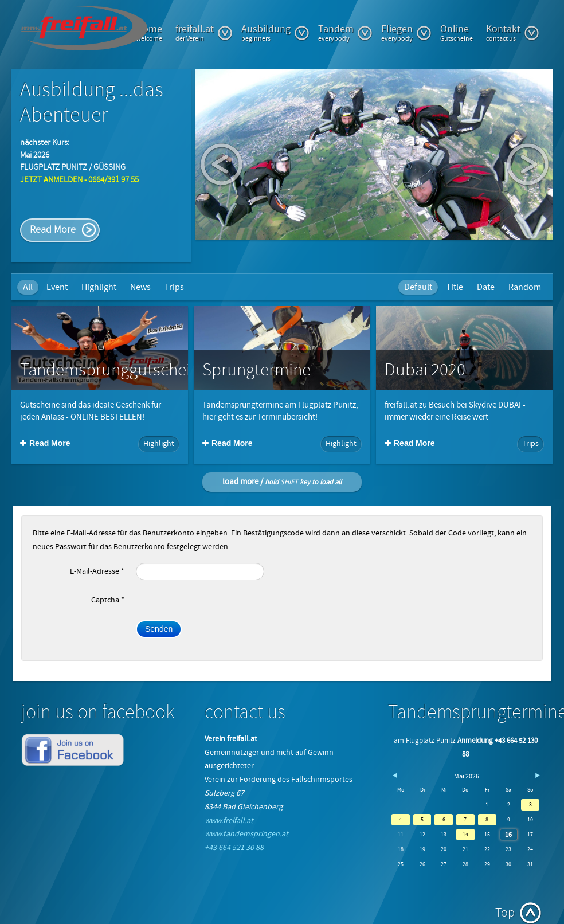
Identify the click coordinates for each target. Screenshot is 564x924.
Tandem (345, 33)
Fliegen (406, 33)
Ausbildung (275, 33)
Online (457, 33)
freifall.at (204, 33)
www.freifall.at (229, 821)
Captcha (108, 600)
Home (149, 33)
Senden (159, 629)
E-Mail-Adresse (97, 571)
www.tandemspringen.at (246, 834)
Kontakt (513, 33)
